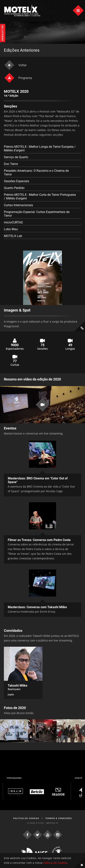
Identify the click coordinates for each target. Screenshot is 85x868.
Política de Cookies (26, 818)
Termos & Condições (59, 818)
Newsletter (3, 33)
